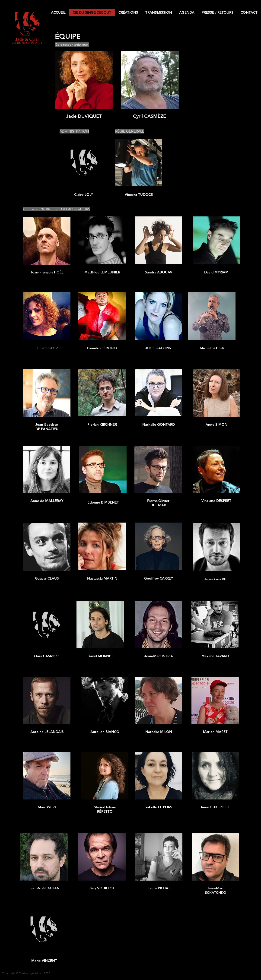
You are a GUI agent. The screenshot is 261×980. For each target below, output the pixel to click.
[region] (84, 85)
